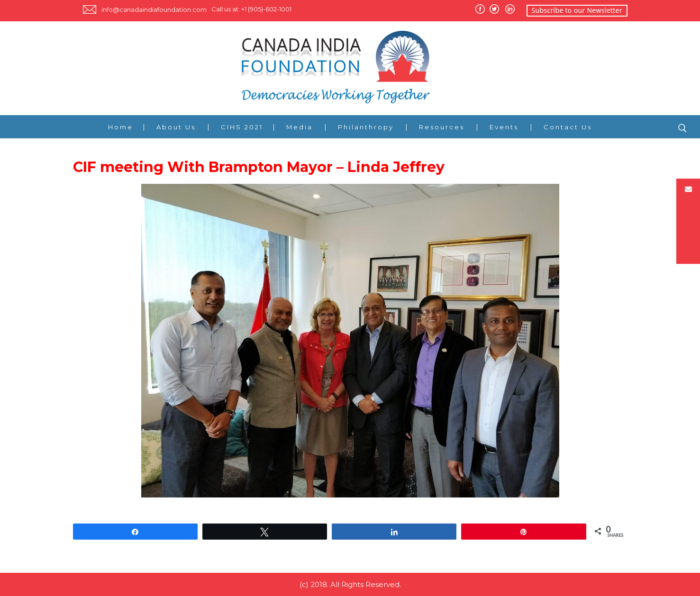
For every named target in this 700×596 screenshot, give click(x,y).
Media (300, 127)
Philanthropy (366, 127)
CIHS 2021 (242, 127)
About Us (176, 127)
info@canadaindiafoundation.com (154, 9)
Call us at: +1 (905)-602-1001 (251, 9)
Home (121, 127)
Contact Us (568, 127)
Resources (442, 127)
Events (504, 127)
